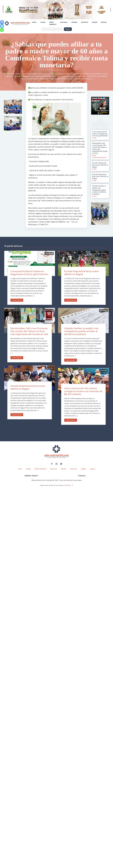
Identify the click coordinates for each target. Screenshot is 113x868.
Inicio (34, 22)
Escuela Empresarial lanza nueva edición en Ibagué (28, 387)
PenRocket (68, 485)
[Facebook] (2, 22)
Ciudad (43, 22)
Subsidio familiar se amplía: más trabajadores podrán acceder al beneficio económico (81, 331)
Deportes (85, 22)
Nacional (64, 22)
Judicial (104, 22)
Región (95, 22)
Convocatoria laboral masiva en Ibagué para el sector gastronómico (29, 273)
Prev (94, 106)
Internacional (102, 157)
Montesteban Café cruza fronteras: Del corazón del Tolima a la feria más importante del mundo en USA (29, 331)
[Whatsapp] (2, 30)
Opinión (74, 22)
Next (107, 106)
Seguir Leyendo (17, 300)
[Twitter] (2, 26)
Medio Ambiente (53, 23)
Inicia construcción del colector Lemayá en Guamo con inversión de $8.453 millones (83, 391)
